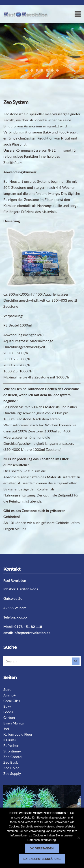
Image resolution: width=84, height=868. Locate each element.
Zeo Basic (11, 762)
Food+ (8, 712)
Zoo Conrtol (13, 757)
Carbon (9, 717)
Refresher (11, 745)
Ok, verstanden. (42, 849)
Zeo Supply (12, 773)
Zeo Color (11, 768)
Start (7, 689)
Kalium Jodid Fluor (18, 734)
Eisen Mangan (14, 723)
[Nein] (78, 838)
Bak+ (7, 706)
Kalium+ (10, 740)
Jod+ (7, 729)
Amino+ (10, 695)
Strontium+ (12, 751)
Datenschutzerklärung (42, 859)
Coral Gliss (12, 701)
